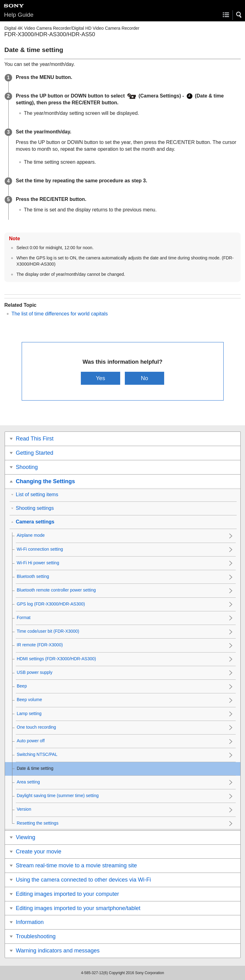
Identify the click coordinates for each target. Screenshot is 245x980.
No (145, 378)
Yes (100, 378)
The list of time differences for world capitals (60, 314)
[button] (239, 15)
